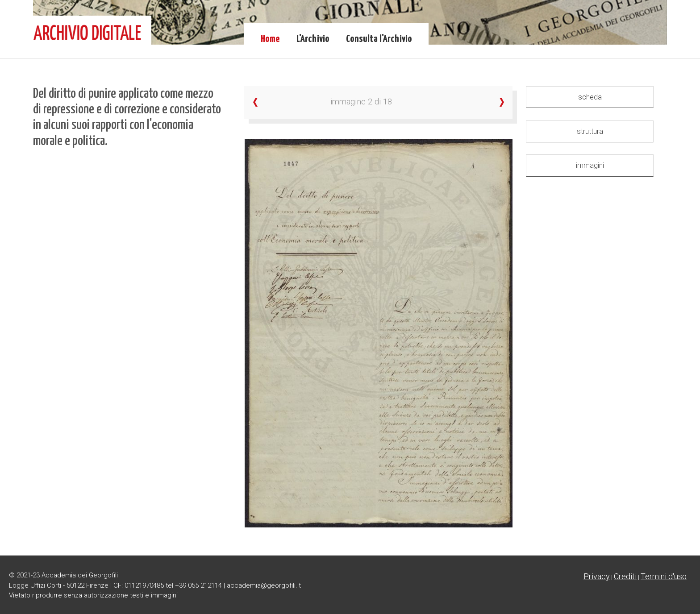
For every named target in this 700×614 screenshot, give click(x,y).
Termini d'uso (664, 576)
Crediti (625, 576)
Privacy (597, 576)
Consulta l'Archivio (379, 39)
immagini (590, 165)
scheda (590, 97)
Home (270, 39)
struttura (590, 131)
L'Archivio (313, 39)
